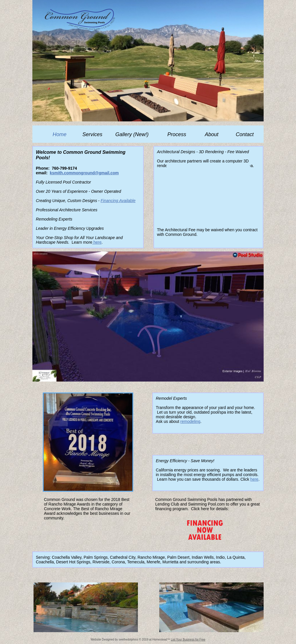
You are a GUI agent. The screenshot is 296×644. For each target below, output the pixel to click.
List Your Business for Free (188, 640)
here (97, 242)
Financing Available (118, 201)
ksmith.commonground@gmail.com (84, 173)
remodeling (190, 421)
